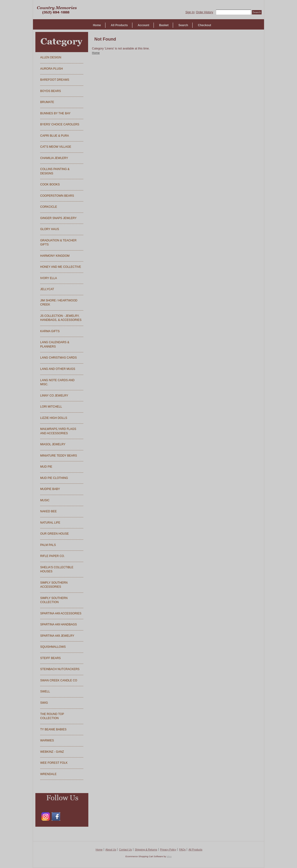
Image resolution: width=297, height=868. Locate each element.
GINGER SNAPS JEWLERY (58, 218)
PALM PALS (48, 545)
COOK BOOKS (50, 184)
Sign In (190, 12)
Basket (164, 25)
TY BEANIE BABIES (53, 729)
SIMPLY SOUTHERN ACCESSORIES (54, 585)
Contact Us (125, 850)
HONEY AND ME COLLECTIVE (61, 267)
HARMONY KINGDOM (55, 256)
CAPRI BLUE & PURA (55, 136)
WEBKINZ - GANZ (52, 752)
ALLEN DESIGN (51, 57)
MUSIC (45, 500)
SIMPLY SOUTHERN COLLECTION (54, 600)
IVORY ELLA (49, 278)
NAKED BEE (48, 511)
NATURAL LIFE (50, 523)
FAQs (182, 850)
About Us (111, 850)
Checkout (204, 25)
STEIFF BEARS (50, 658)
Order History (204, 12)
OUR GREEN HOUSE (55, 534)
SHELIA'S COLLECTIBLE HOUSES (57, 569)
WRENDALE (48, 774)
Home (97, 25)
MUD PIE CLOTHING (54, 478)
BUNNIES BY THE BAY (55, 113)
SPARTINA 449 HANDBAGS (58, 624)
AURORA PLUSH (52, 69)
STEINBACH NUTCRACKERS (60, 669)
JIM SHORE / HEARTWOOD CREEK (59, 303)
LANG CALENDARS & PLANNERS (55, 344)
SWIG (44, 703)
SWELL (45, 691)
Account (143, 25)
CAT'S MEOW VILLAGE (56, 147)
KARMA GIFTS (50, 331)
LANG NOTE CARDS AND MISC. (57, 382)
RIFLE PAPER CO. (52, 556)
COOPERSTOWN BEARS (57, 196)
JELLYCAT (47, 289)
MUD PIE (46, 467)
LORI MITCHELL (51, 407)
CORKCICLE (49, 207)
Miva (169, 856)
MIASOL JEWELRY (53, 444)
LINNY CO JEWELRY (54, 396)
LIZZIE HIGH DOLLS (54, 418)
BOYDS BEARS (51, 91)
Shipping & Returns (146, 850)
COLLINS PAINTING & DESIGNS (55, 171)
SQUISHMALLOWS (53, 647)
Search (183, 25)
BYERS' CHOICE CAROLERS (60, 124)
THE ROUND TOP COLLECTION (52, 716)
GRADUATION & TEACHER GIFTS (58, 243)
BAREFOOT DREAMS (55, 80)
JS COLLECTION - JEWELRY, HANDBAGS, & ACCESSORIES (61, 318)
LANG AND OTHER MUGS (58, 369)
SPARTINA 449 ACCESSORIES (61, 613)
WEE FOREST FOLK (54, 763)
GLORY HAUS (50, 229)
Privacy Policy (168, 850)
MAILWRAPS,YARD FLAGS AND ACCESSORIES (58, 431)
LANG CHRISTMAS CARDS (58, 358)
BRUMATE (47, 102)
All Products (119, 25)
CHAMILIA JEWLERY (54, 158)
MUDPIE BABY (50, 489)
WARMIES (47, 740)
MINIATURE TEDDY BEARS (59, 456)
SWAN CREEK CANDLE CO (59, 680)
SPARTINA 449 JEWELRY (57, 636)
